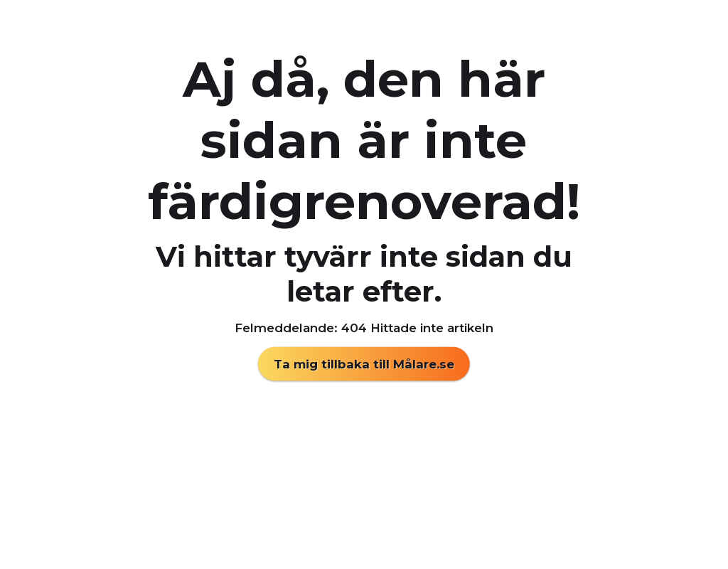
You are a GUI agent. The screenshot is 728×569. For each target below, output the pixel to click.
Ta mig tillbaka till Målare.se (364, 364)
